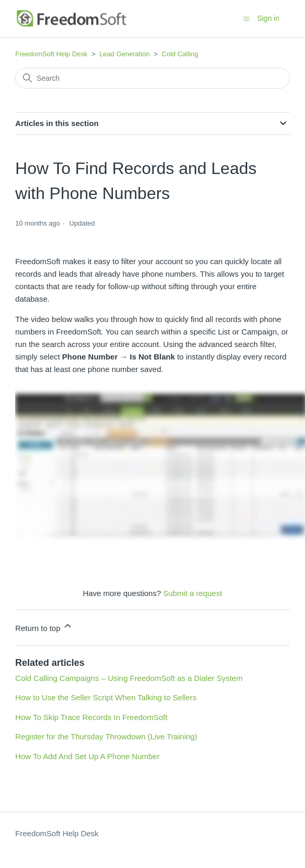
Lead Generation (125, 54)
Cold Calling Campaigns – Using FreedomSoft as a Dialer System (129, 678)
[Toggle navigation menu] (246, 18)
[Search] (152, 78)
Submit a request (192, 593)
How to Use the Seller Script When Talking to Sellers (106, 697)
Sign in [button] (268, 18)
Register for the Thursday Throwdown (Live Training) (106, 736)
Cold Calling (180, 54)
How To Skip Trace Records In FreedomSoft (91, 717)
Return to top (44, 627)
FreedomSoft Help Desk (51, 54)
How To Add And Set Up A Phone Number (87, 756)
